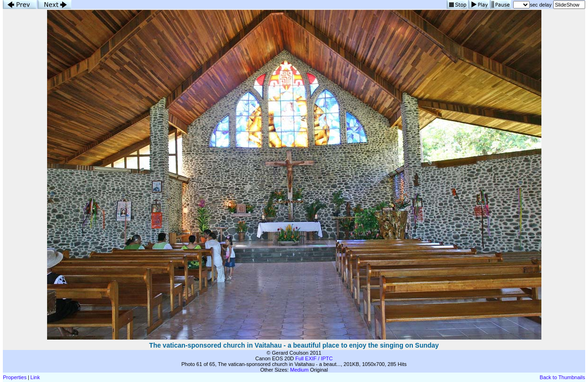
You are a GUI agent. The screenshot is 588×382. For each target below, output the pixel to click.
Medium (299, 370)
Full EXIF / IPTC (314, 358)
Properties (15, 377)
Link (35, 377)
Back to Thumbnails (562, 377)
